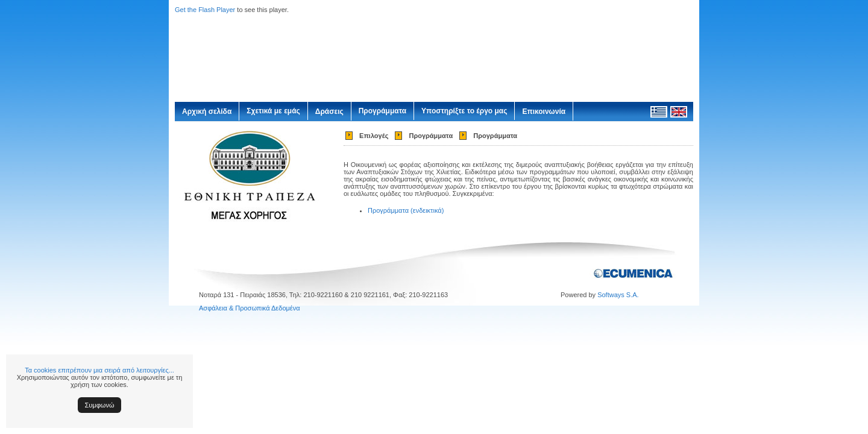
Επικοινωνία (544, 112)
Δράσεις (329, 112)
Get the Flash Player (205, 10)
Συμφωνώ (100, 405)
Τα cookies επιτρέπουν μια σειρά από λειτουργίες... (99, 370)
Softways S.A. (618, 295)
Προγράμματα (382, 111)
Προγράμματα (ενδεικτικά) (406, 210)
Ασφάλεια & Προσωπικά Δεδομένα (250, 308)
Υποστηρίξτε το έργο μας (464, 111)
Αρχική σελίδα (207, 112)
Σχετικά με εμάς (273, 111)
